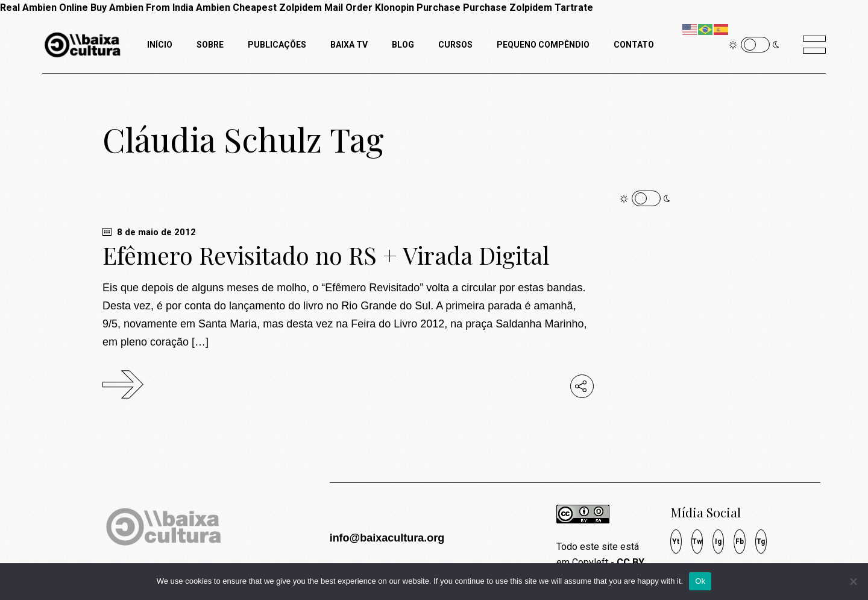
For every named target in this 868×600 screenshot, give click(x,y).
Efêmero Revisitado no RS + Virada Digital (326, 255)
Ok (700, 581)
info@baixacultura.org (387, 538)
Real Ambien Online (44, 8)
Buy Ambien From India (142, 8)
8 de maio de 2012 (149, 232)
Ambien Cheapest (236, 8)
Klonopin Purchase (418, 8)
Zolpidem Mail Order (326, 8)
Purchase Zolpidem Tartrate (528, 8)
